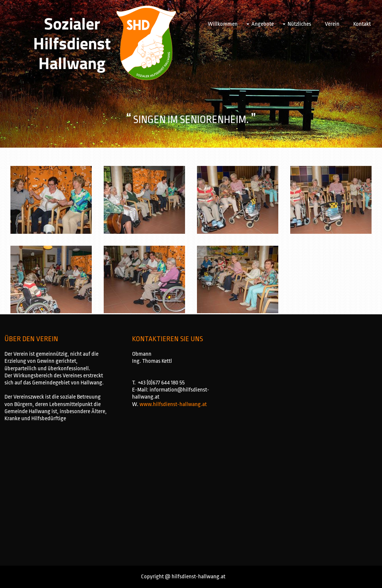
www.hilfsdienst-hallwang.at (173, 404)
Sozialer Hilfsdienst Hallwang (72, 43)
